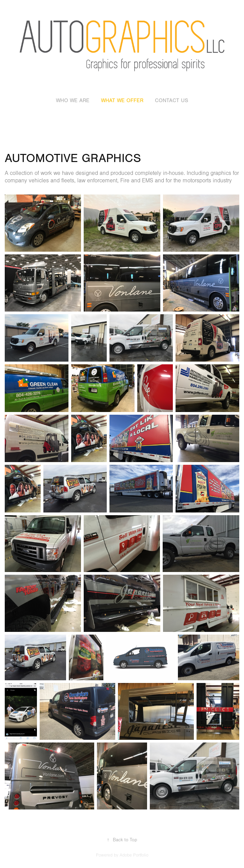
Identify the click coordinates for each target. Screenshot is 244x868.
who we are (73, 100)
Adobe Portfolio (134, 855)
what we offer (122, 100)
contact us (171, 100)
